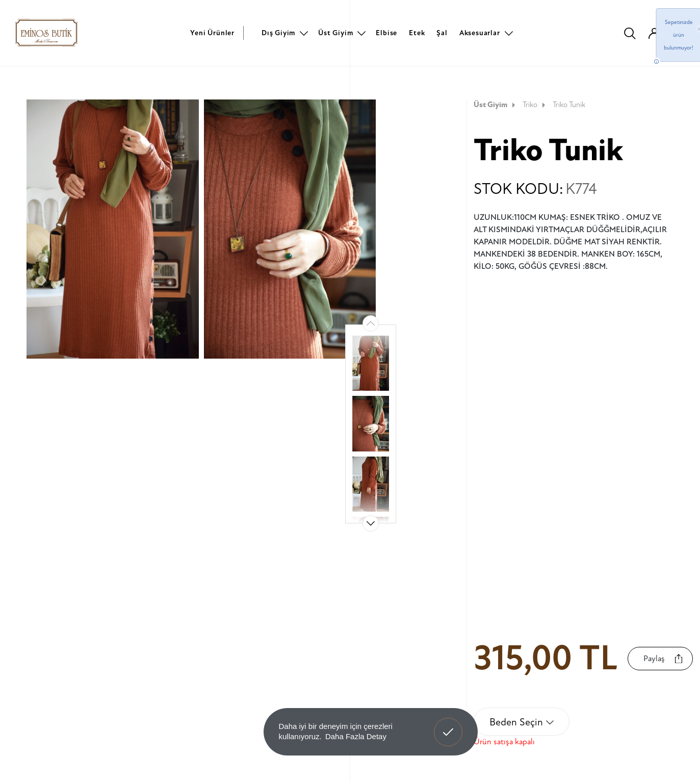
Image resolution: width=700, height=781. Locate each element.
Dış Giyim (278, 33)
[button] (371, 523)
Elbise (386, 33)
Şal (442, 33)
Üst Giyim (335, 33)
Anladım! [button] (448, 724)
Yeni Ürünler (212, 33)
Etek (417, 33)
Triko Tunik (569, 105)
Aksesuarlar (480, 33)
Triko (535, 105)
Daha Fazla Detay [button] (356, 736)
